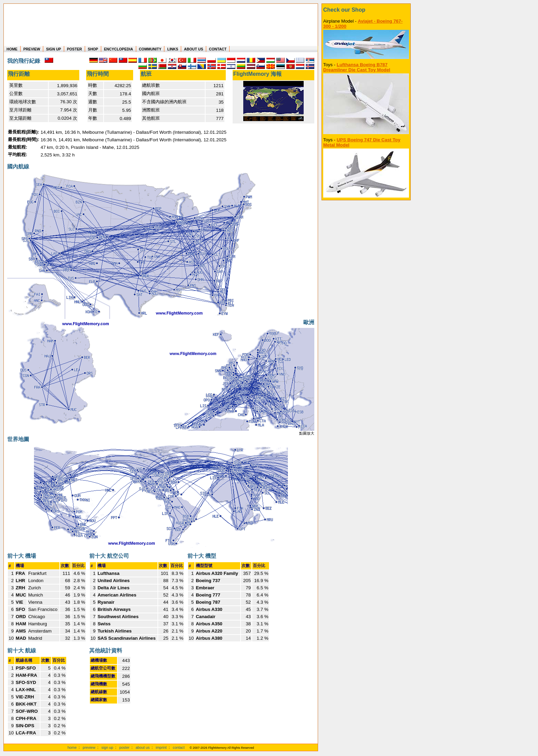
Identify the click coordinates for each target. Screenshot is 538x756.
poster (125, 747)
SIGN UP (54, 49)
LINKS (173, 49)
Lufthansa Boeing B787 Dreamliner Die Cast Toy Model (357, 67)
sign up (107, 747)
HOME (12, 49)
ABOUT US (194, 49)
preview (89, 747)
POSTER (74, 49)
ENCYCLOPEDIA (119, 49)
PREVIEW (32, 49)
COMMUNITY (150, 49)
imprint (161, 747)
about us (143, 747)
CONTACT (218, 49)
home (72, 747)
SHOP (93, 49)
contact (179, 747)
